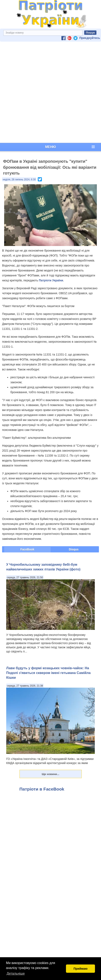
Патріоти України (51, 280)
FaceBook (27, 549)
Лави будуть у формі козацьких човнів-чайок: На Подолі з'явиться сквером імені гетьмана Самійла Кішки (48, 673)
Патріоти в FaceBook (42, 789)
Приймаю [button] (80, 969)
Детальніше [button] (16, 973)
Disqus (74, 549)
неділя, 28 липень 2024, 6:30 (19, 180)
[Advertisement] (50, 92)
